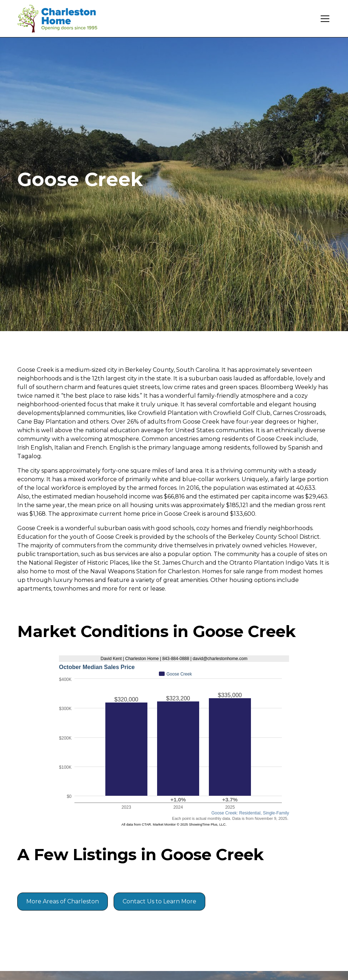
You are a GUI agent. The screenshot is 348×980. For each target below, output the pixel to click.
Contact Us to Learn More (159, 901)
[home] (62, 19)
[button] (324, 19)
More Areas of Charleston (63, 901)
